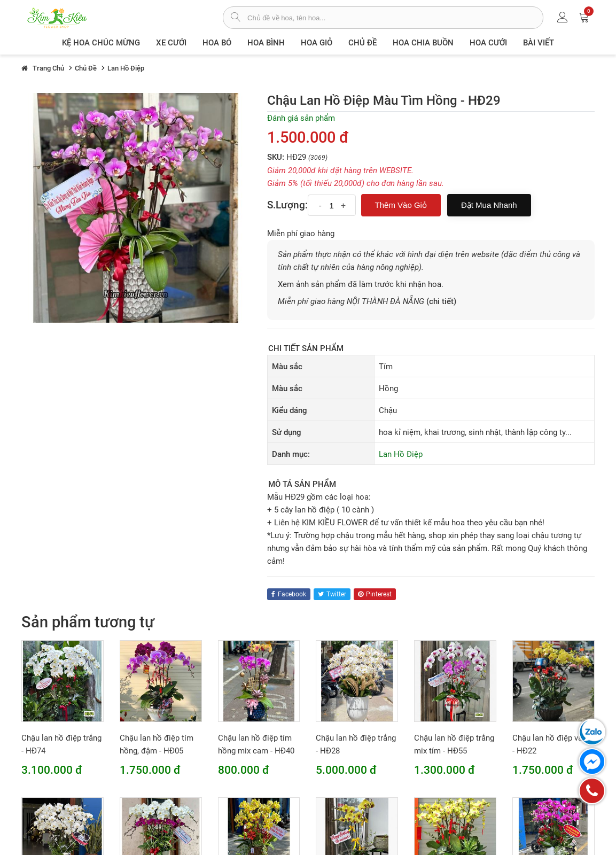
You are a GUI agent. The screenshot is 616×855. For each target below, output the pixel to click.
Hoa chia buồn (423, 43)
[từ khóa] (395, 18)
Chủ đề (362, 43)
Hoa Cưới (488, 43)
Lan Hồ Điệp (401, 454)
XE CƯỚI (171, 43)
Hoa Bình (266, 43)
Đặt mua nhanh (489, 205)
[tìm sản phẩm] (235, 18)
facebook (289, 594)
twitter (332, 594)
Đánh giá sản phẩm (301, 118)
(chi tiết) (441, 301)
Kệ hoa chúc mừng (101, 43)
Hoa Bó (217, 43)
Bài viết (539, 43)
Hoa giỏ (317, 43)
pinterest (375, 594)
